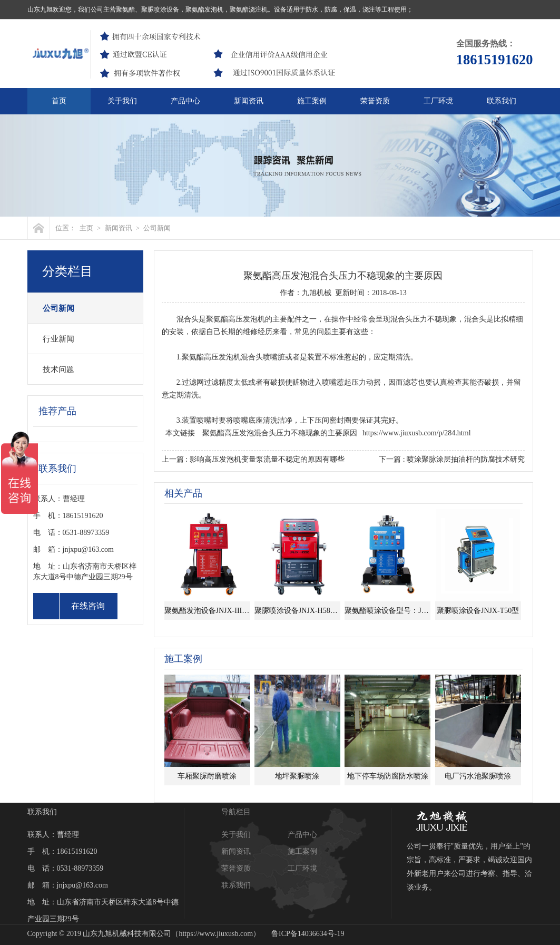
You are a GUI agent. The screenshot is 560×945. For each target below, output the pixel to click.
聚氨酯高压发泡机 (235, 319)
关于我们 (122, 101)
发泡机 (230, 357)
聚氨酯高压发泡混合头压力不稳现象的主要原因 (280, 433)
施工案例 (312, 101)
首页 (59, 101)
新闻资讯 (249, 101)
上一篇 (253, 459)
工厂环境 (438, 101)
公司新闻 (157, 228)
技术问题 (58, 369)
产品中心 (185, 101)
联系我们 (502, 101)
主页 (86, 228)
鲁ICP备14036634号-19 (308, 934)
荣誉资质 (375, 101)
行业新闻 (58, 339)
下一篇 (452, 459)
